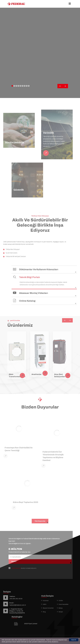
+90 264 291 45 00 (11, 599)
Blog (44, 616)
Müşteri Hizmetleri (48, 613)
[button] (12, 86)
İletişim (61, 616)
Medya (61, 613)
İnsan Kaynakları (63, 609)
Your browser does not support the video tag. (40, 56)
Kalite (45, 609)
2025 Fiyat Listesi (35, 624)
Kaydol (14, 557)
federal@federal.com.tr (13, 605)
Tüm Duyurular (40, 516)
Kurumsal (46, 605)
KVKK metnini (16, 564)
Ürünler (61, 605)
